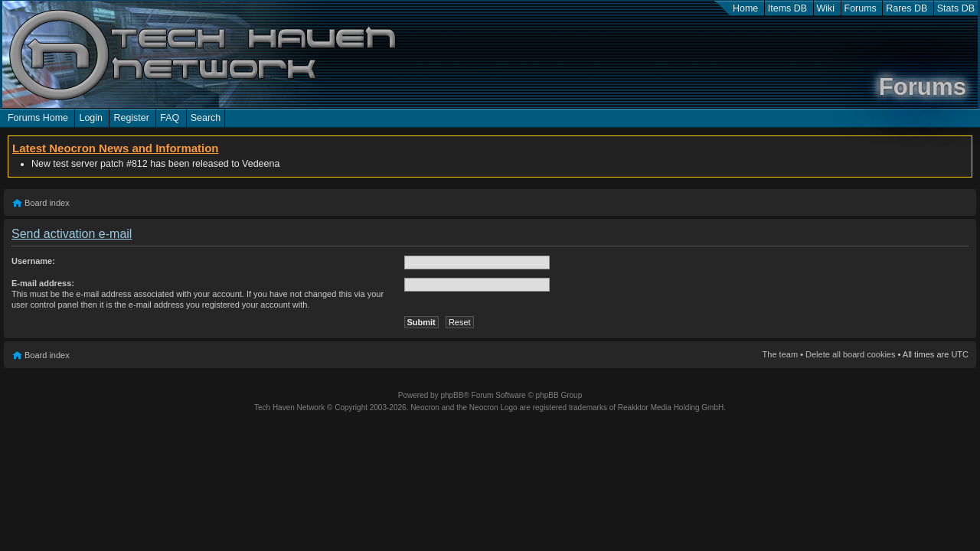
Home (745, 8)
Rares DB (906, 8)
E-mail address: (43, 283)
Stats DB (956, 8)
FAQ (170, 118)
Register (131, 118)
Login (91, 118)
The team (780, 354)
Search (206, 118)
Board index (47, 203)
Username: (33, 261)
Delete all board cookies (850, 354)
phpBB (452, 395)
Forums (861, 8)
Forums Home (38, 118)
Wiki (826, 8)
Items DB (787, 8)
